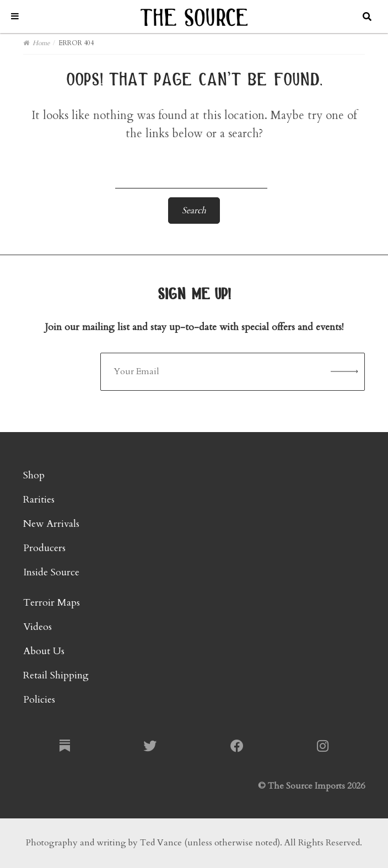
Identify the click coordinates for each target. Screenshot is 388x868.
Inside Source (51, 572)
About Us (44, 651)
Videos (37, 627)
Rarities (39, 500)
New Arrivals (51, 524)
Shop (34, 475)
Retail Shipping (56, 675)
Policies (39, 700)
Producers (44, 548)
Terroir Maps (52, 603)
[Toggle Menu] (15, 16)
